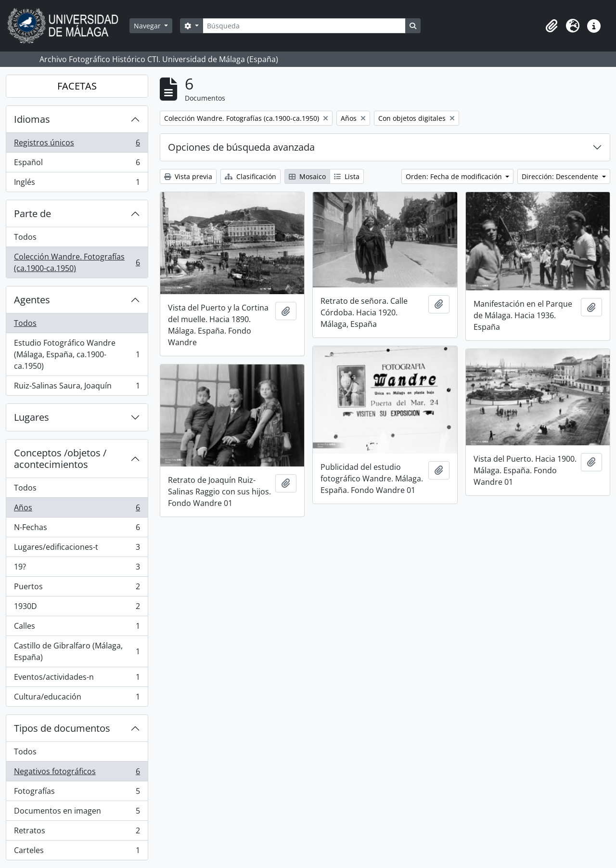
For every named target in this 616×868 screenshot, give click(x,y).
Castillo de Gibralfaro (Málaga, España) (77, 651)
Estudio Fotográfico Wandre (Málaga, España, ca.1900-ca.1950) (77, 354)
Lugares (32, 417)
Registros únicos (77, 145)
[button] (552, 26)
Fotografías (77, 793)
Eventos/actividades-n (77, 679)
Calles (77, 628)
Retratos (77, 833)
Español (77, 164)
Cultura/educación (77, 699)
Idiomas (32, 119)
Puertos (77, 589)
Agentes (32, 300)
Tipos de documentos (62, 728)
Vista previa (188, 176)
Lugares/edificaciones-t (77, 549)
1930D (77, 608)
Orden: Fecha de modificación (455, 176)
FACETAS (77, 86)
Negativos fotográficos (77, 773)
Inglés (77, 184)
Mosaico (307, 176)
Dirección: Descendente (561, 176)
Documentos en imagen (77, 813)
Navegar (148, 26)
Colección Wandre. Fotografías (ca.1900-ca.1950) (77, 262)
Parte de (32, 214)
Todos (25, 237)
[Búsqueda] (304, 26)
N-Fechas (77, 529)
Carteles (77, 852)
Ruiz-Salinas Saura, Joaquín (77, 388)
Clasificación (250, 176)
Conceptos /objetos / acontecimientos (60, 459)
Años (77, 510)
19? (77, 569)
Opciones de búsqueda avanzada (241, 147)
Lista (347, 176)
